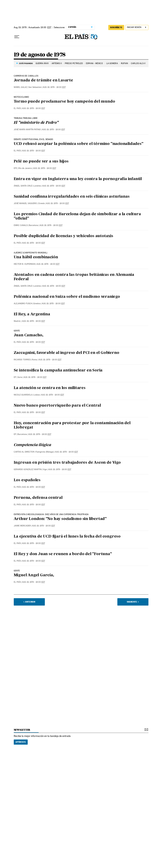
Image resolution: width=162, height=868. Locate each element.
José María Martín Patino (27, 130)
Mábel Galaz (20, 87)
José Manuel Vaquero (25, 203)
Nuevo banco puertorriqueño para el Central (57, 406)
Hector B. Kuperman (24, 264)
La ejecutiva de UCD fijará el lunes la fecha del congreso (67, 537)
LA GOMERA (112, 63)
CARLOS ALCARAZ (140, 63)
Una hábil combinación (36, 257)
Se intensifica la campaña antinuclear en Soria (58, 371)
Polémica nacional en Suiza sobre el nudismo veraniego (67, 297)
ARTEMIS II (57, 63)
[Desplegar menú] (17, 37)
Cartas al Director (24, 452)
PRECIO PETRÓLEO (74, 63)
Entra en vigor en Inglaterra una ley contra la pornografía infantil (78, 179)
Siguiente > (133, 602)
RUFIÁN (125, 63)
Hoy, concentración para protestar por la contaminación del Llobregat (72, 425)
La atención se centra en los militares (50, 388)
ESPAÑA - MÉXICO (95, 63)
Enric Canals (21, 225)
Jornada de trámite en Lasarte (43, 80)
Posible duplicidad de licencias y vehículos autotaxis (63, 236)
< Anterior (29, 602)
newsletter (22, 730)
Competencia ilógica (32, 445)
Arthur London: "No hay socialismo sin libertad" (60, 519)
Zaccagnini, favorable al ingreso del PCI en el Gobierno (66, 353)
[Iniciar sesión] (137, 27)
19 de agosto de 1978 (40, 55)
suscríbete (116, 27)
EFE (15, 168)
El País (17, 108)
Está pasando (26, 63)
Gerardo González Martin (28, 469)
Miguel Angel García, (34, 575)
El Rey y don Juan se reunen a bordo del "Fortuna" (63, 554)
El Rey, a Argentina (32, 314)
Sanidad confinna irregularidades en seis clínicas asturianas (72, 197)
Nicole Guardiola (23, 395)
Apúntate (21, 742)
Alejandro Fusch (23, 304)
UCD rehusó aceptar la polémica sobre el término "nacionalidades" (79, 144)
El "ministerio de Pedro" (36, 123)
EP (15, 377)
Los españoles (27, 480)
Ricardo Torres (22, 360)
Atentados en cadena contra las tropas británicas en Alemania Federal (74, 277)
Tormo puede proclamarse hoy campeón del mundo (64, 102)
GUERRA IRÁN (42, 63)
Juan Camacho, (29, 335)
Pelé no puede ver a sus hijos (41, 162)
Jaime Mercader (22, 526)
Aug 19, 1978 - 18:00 (54, 87)
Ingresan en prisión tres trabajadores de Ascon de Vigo (67, 463)
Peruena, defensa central (38, 498)
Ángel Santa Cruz (23, 186)
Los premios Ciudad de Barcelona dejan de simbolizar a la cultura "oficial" (77, 216)
